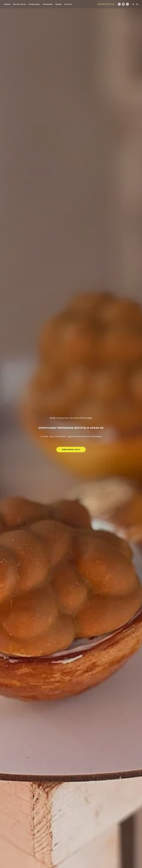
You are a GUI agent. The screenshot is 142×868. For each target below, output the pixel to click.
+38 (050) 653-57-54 (106, 4)
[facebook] (119, 4)
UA (133, 4)
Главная (7, 4)
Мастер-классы (19, 4)
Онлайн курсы (34, 4)
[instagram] (123, 4)
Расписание (48, 4)
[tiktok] (127, 4)
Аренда (58, 4)
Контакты (68, 4)
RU (137, 4)
